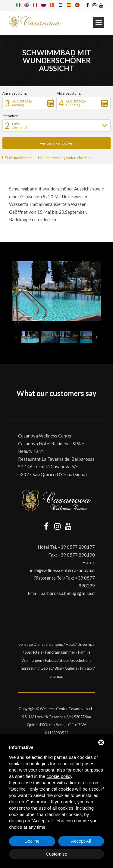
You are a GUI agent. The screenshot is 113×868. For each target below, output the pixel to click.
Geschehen (80, 660)
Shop (63, 660)
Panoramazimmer (60, 652)
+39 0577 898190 (76, 555)
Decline (32, 841)
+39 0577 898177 (76, 547)
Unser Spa (86, 644)
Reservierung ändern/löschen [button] (65, 158)
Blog (58, 668)
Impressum (28, 668)
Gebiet (46, 668)
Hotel (70, 644)
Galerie (71, 668)
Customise (56, 854)
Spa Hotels (33, 652)
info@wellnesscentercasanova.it (62, 570)
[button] (30, 103)
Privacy (86, 668)
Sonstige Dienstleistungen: (41, 644)
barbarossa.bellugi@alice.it (68, 593)
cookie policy (59, 776)
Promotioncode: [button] (18, 158)
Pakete (51, 660)
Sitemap (56, 676)
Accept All (81, 841)
